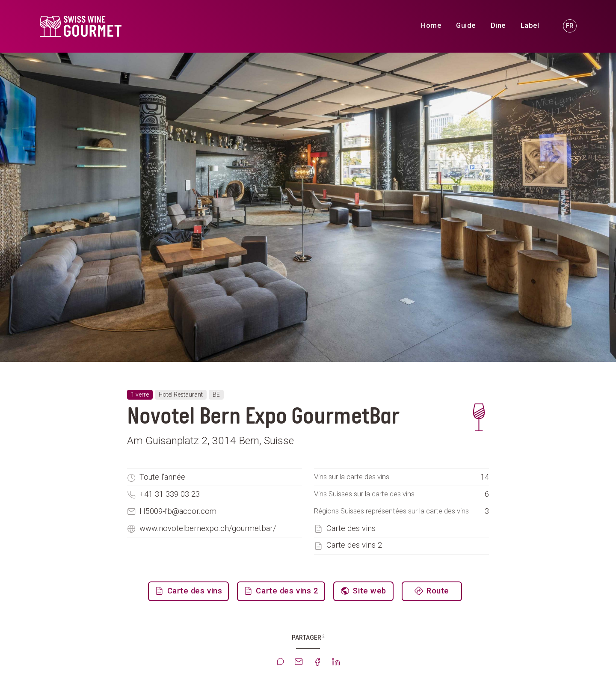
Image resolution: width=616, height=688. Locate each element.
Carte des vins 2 (354, 545)
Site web (368, 591)
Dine (498, 25)
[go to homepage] (119, 26)
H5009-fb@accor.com (178, 511)
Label (530, 25)
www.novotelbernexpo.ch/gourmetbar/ (208, 528)
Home (431, 25)
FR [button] (570, 26)
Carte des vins (351, 528)
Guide (466, 25)
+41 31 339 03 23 (170, 494)
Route (437, 591)
